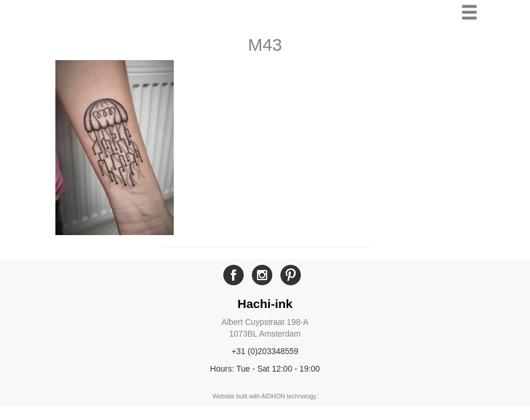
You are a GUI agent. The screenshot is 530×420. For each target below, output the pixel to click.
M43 (265, 45)
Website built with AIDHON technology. (265, 396)
